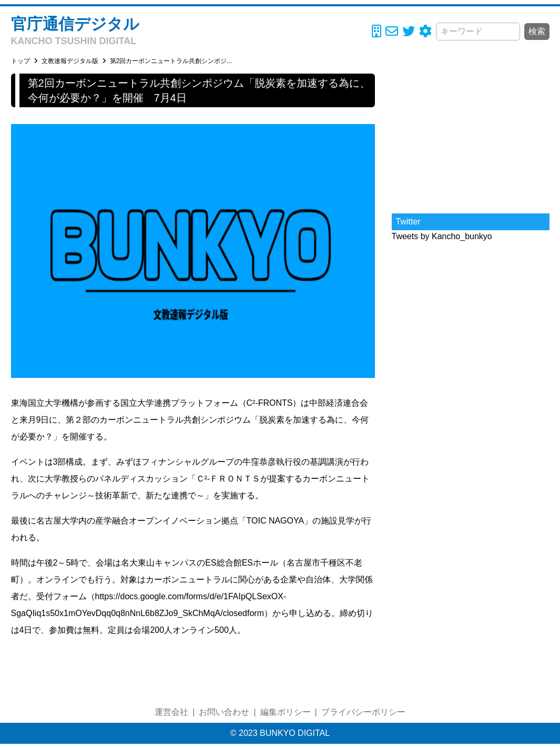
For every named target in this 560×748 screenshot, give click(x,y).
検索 (537, 31)
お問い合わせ (224, 712)
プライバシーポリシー (363, 712)
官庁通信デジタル (75, 24)
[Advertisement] (471, 139)
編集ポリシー (286, 712)
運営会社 (171, 712)
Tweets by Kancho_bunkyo (442, 236)
